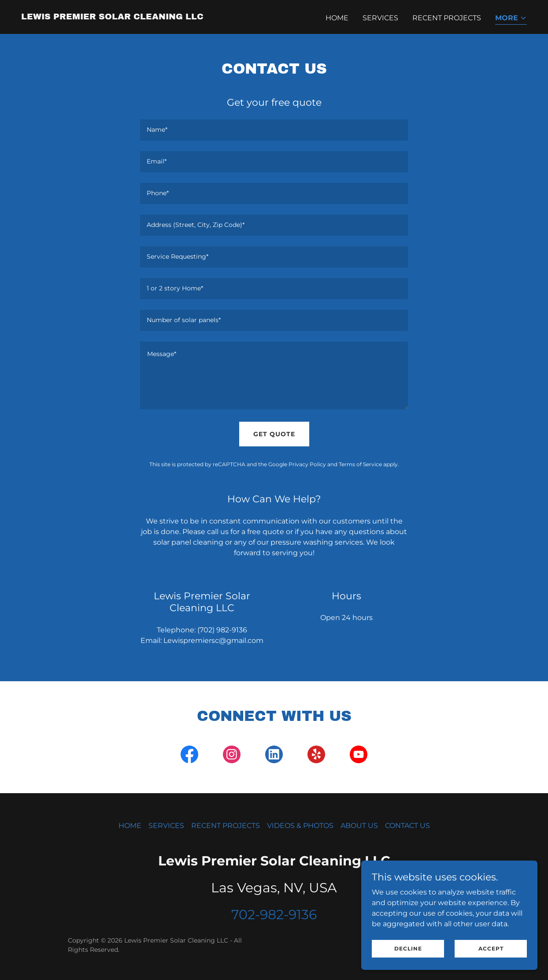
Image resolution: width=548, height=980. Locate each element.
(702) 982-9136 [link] (222, 630)
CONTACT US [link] (407, 826)
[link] (112, 17)
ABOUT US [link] (359, 826)
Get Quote (274, 434)
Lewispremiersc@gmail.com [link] (213, 640)
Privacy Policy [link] (307, 464)
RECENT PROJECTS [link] (447, 18)
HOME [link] (337, 18)
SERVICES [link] (380, 18)
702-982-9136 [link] (274, 915)
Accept (491, 948)
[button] (511, 19)
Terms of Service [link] (360, 464)
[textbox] (274, 130)
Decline (408, 948)
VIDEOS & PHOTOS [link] (300, 826)
